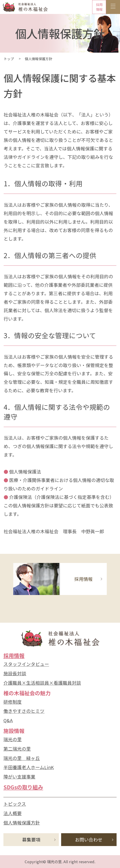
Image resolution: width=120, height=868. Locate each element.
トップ (9, 59)
